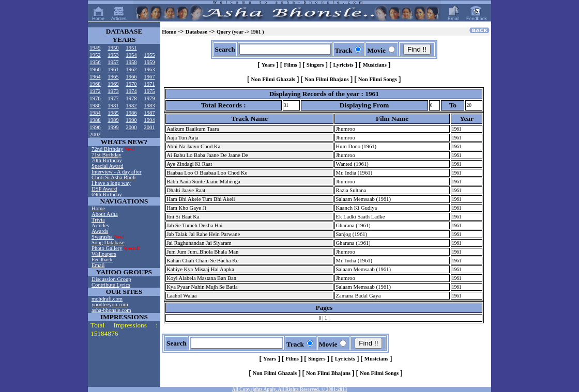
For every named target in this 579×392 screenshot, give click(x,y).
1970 (131, 84)
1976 (95, 98)
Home (98, 208)
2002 (95, 135)
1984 (95, 113)
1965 (113, 77)
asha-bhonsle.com (111, 310)
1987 (149, 113)
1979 (149, 98)
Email (98, 265)
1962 (131, 69)
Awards (100, 231)
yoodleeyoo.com (110, 304)
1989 (113, 120)
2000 (131, 127)
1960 (95, 69)
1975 (149, 91)
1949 (95, 48)
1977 (113, 98)
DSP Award (104, 189)
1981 (113, 106)
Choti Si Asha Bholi (114, 177)
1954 (131, 55)
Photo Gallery (107, 248)
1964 (95, 77)
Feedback (102, 260)
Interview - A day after (116, 172)
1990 (131, 120)
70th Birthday (107, 160)
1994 (149, 120)
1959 (149, 62)
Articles (100, 225)
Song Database (108, 242)
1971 (149, 84)
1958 (131, 62)
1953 (113, 55)
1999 (113, 127)
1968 (95, 84)
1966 (131, 77)
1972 (95, 91)
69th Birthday (107, 194)
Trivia (98, 220)
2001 (149, 127)
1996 (95, 127)
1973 (113, 91)
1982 (131, 106)
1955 (149, 55)
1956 (95, 62)
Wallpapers (104, 254)
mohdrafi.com (107, 299)
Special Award (107, 166)
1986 (131, 113)
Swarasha (103, 237)
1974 (131, 91)
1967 (149, 77)
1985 (113, 113)
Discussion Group (111, 279)
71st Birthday (106, 155)
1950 (113, 48)
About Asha (105, 214)
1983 (149, 106)
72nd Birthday (107, 149)
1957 (113, 62)
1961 (113, 69)
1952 (95, 55)
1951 (131, 48)
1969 (113, 84)
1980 (95, 106)
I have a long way (111, 183)
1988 (95, 120)
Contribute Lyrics (111, 285)
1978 (131, 98)
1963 (149, 69)
